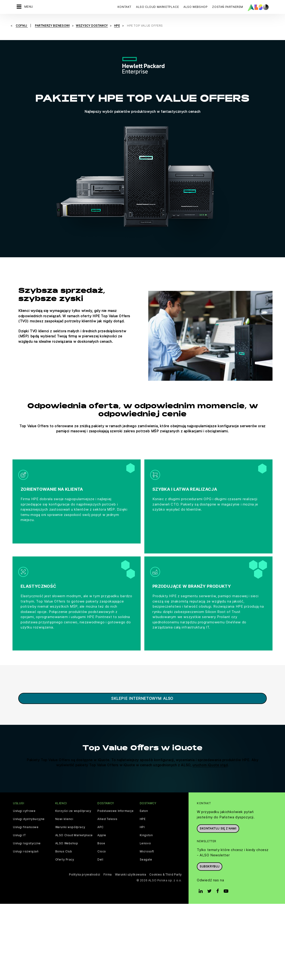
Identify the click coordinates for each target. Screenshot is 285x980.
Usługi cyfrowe (24, 801)
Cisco (102, 841)
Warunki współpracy (70, 817)
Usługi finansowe (26, 817)
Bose (101, 833)
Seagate (146, 849)
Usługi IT (19, 825)
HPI (142, 817)
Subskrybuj (210, 856)
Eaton (144, 801)
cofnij (22, 26)
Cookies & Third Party (166, 864)
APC (101, 817)
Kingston (146, 825)
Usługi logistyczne (27, 833)
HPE (143, 809)
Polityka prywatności (85, 864)
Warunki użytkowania (130, 864)
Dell (100, 849)
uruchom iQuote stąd (210, 755)
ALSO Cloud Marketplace (74, 825)
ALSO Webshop (67, 833)
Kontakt (124, 7)
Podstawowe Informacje (116, 801)
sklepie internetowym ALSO (142, 688)
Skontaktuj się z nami (218, 818)
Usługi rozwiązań (26, 841)
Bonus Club (64, 841)
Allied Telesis (107, 809)
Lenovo (145, 833)
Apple (102, 825)
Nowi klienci (64, 809)
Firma (108, 864)
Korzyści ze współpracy (73, 801)
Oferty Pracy (65, 849)
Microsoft (147, 841)
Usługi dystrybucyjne (29, 809)
